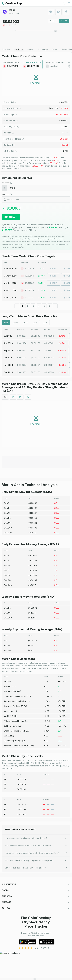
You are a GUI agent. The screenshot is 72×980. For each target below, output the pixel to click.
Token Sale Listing (10, 936)
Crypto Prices (8, 889)
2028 (25, 323)
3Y (28, 397)
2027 (16, 323)
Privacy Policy (42, 949)
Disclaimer (40, 952)
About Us (40, 945)
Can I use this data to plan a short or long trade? (36, 868)
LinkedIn (6, 968)
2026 (6, 323)
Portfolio (6, 914)
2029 (35, 323)
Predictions (41, 889)
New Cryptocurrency (45, 898)
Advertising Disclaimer (12, 955)
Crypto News (42, 902)
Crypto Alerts (8, 917)
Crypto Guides (8, 905)
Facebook (6, 964)
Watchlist (40, 914)
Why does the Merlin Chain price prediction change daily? (36, 860)
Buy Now (11, 217)
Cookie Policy (8, 952)
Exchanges (7, 892)
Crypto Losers (42, 895)
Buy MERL (64, 21)
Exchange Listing (9, 933)
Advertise (6, 926)
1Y (13, 397)
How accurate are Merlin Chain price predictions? (36, 838)
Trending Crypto (9, 898)
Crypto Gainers (9, 895)
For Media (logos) (44, 926)
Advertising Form (43, 930)
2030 (45, 323)
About (53, 21)
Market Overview (43, 892)
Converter (40, 917)
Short (54, 269)
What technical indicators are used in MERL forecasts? (36, 846)
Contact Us (7, 945)
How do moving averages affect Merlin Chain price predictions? (36, 853)
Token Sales (7, 902)
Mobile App (41, 905)
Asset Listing (41, 933)
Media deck (7, 930)
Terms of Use (8, 949)
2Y (20, 397)
